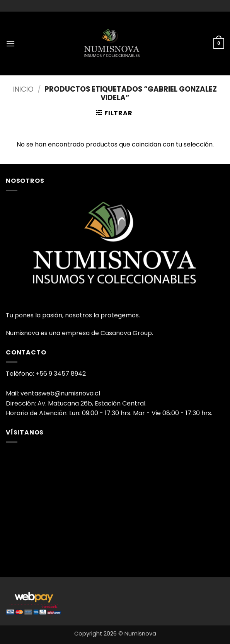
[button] (10, 43)
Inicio (23, 89)
